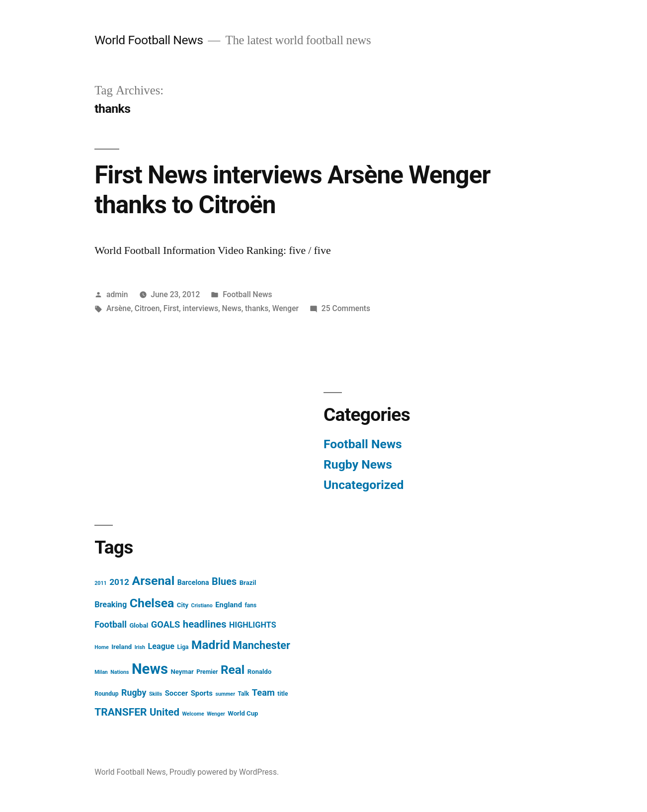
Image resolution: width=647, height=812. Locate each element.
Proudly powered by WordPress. (224, 772)
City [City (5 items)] (183, 605)
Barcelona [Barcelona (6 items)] (193, 582)
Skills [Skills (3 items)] (156, 694)
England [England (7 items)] (229, 605)
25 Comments (346, 308)
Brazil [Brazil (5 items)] (248, 583)
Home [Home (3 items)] (102, 647)
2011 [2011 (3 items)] (100, 583)
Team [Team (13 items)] (263, 692)
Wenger (285, 308)
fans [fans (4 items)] (251, 605)
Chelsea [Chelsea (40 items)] (152, 603)
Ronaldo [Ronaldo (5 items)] (260, 672)
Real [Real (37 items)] (233, 670)
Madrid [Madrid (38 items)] (211, 645)
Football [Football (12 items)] (111, 624)
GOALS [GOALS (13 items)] (166, 624)
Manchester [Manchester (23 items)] (261, 645)
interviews (201, 308)
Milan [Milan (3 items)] (101, 672)
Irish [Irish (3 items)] (140, 647)
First (171, 308)
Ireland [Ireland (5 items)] (121, 647)
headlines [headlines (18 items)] (205, 624)
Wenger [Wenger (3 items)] (216, 714)
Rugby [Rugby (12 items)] (134, 692)
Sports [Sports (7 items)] (202, 693)
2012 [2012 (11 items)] (119, 582)
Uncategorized (364, 485)
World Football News (149, 40)
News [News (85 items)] (150, 669)
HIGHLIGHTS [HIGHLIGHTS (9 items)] (253, 625)
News (232, 308)
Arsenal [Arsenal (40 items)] (154, 581)
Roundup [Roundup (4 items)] (106, 694)
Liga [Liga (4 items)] (183, 647)
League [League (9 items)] (161, 646)
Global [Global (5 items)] (139, 625)
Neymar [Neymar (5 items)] (182, 672)
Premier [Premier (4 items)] (207, 672)
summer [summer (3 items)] (225, 694)
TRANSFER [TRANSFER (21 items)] (121, 712)
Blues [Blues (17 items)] (224, 582)
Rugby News (358, 464)
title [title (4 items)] (283, 694)
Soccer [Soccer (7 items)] (177, 693)
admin (117, 294)
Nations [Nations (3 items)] (120, 672)
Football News (247, 294)
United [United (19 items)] (164, 712)
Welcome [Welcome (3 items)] (193, 714)
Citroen (147, 308)
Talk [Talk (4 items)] (244, 694)
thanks (257, 308)
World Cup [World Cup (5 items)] (243, 713)
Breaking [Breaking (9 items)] (111, 605)
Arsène (119, 308)
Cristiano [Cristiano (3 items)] (202, 606)
